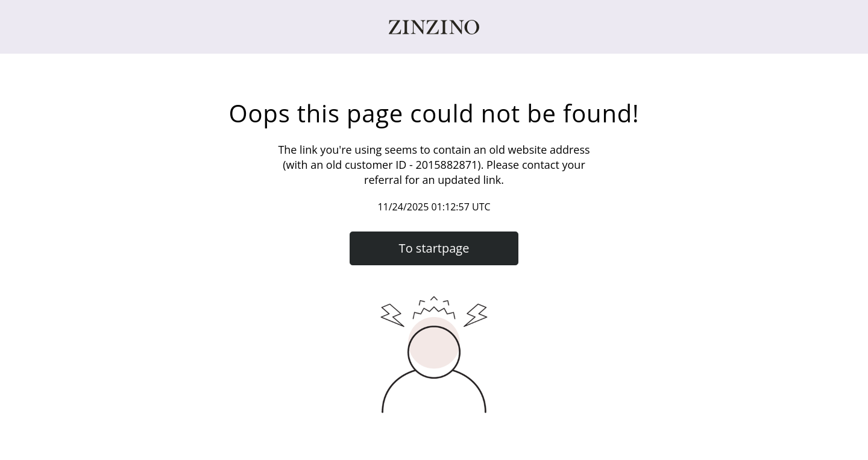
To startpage (434, 248)
